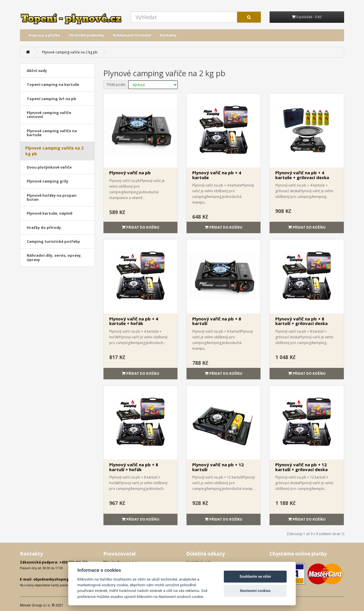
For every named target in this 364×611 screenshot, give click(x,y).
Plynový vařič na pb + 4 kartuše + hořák (134, 321)
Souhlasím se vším (255, 576)
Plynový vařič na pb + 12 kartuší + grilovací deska (301, 467)
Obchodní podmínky (87, 35)
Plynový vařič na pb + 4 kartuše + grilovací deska (302, 175)
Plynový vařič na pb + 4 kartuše (217, 175)
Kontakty (168, 35)
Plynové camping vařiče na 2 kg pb (70, 52)
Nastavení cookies (255, 591)
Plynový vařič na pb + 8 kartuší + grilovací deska (301, 321)
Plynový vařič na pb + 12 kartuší (218, 467)
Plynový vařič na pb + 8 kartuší (217, 321)
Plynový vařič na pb (130, 173)
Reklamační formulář (132, 35)
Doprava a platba (44, 35)
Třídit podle (116, 85)
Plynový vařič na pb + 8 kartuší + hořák (134, 467)
